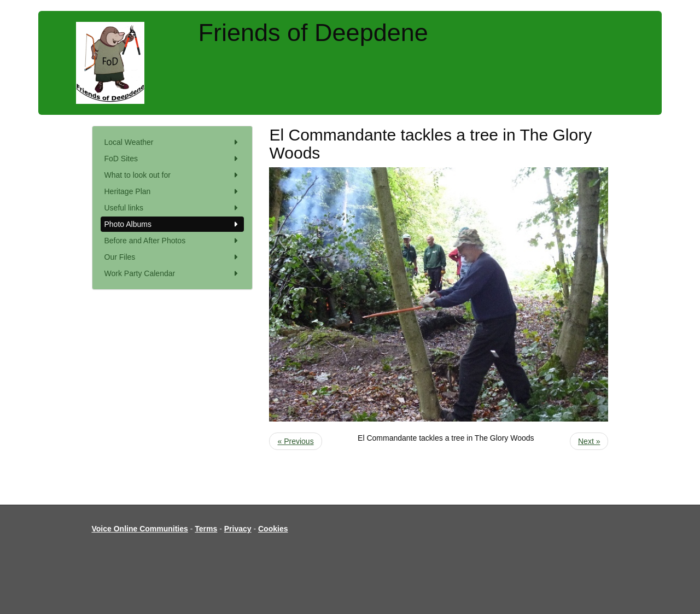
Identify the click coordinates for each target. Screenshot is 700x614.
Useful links (173, 208)
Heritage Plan (173, 191)
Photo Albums (173, 224)
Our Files (173, 257)
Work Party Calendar (173, 273)
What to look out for (173, 175)
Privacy (238, 529)
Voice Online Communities (140, 529)
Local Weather (173, 142)
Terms (206, 529)
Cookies (273, 529)
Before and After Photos (173, 241)
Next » (589, 441)
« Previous (295, 441)
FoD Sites (173, 159)
